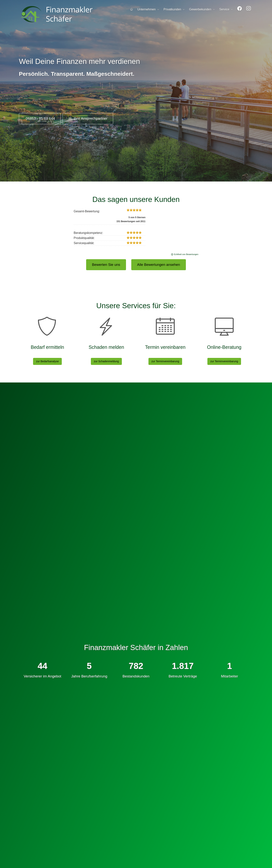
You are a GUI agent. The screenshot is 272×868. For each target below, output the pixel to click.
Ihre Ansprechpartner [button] (88, 118)
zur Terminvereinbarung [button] (165, 361)
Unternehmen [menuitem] (146, 9)
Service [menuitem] (224, 9)
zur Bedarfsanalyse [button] (47, 361)
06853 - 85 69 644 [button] (40, 118)
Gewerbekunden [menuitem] (200, 9)
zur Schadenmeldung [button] (106, 361)
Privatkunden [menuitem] (172, 9)
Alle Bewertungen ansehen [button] (159, 265)
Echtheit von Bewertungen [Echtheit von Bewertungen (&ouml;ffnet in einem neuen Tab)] (186, 254)
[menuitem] (131, 9)
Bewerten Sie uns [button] (106, 265)
